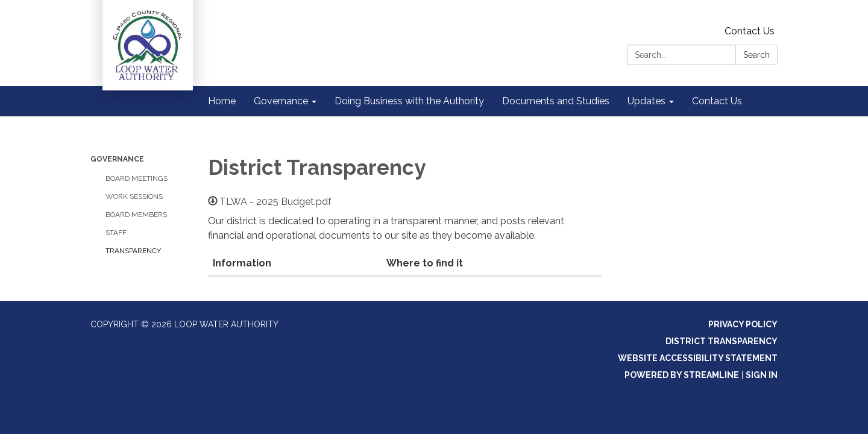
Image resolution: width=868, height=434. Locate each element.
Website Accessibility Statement (698, 358)
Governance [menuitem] (281, 101)
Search (756, 55)
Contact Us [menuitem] (717, 101)
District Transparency (722, 341)
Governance (117, 159)
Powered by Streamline (682, 375)
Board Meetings (137, 178)
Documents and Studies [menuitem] (556, 101)
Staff (116, 233)
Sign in (762, 375)
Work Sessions (134, 197)
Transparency (133, 251)
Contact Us (750, 31)
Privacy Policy (743, 324)
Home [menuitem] (222, 101)
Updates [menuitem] (646, 101)
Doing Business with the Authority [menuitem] (409, 101)
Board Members (136, 215)
